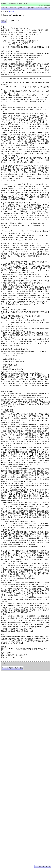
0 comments (12, 12)
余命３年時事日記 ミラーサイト (21, 661)
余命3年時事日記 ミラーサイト (35, 661)
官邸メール (13, 8)
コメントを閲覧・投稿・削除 (13, 668)
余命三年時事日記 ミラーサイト (14, 4)
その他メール (22, 8)
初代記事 (39, 8)
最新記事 (4, 8)
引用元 (4, 21)
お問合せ (31, 8)
